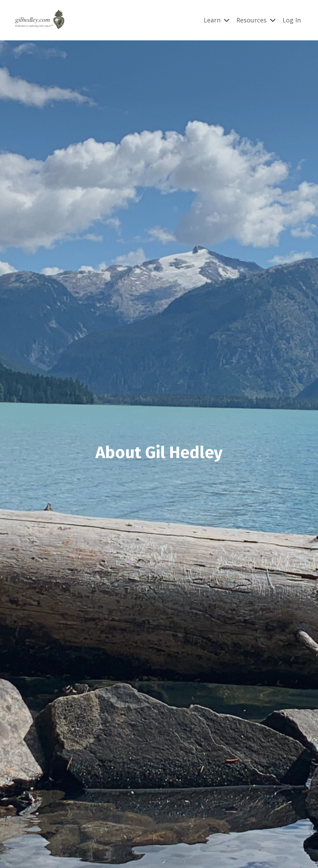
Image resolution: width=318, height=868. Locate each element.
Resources (256, 20)
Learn (217, 20)
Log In (292, 20)
